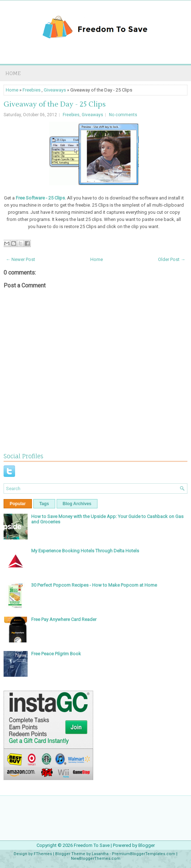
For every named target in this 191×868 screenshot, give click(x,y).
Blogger (147, 845)
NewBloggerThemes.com (96, 859)
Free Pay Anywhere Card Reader (64, 619)
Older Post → (172, 259)
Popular (18, 504)
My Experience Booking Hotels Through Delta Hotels (85, 551)
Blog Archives (77, 504)
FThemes (43, 854)
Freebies (32, 90)
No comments (123, 115)
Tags (44, 504)
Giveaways (55, 90)
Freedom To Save (92, 845)
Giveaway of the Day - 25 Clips (55, 104)
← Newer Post (20, 259)
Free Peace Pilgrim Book (56, 654)
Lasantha (100, 854)
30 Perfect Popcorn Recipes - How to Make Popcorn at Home (94, 585)
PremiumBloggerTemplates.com (144, 854)
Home (13, 73)
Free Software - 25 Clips (40, 198)
